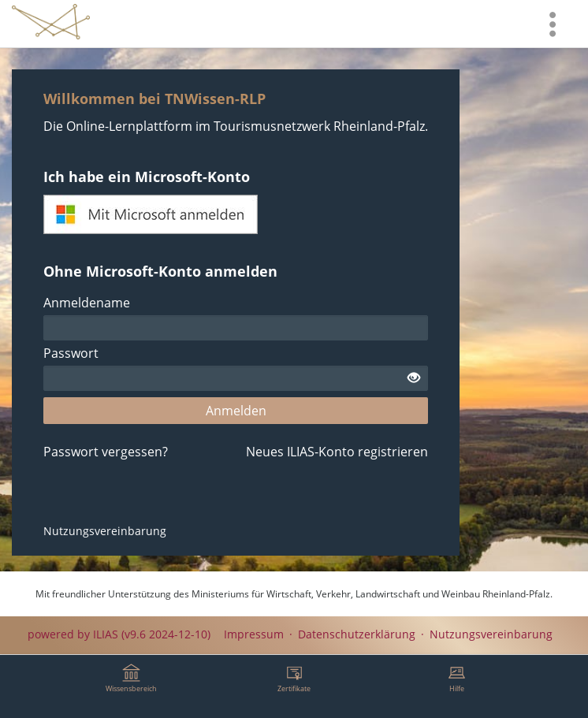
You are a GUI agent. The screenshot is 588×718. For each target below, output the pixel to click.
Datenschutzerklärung (357, 634)
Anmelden (236, 411)
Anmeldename (87, 303)
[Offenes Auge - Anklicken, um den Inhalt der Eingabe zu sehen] (414, 378)
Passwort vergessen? (106, 452)
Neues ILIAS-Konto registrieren (337, 452)
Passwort (71, 353)
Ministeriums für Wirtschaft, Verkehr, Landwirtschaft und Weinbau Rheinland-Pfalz (371, 594)
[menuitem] (553, 24)
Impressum (254, 634)
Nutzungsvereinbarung (105, 531)
